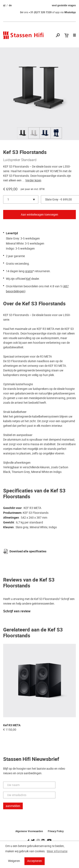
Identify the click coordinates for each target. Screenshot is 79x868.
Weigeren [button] (14, 861)
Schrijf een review (17, 611)
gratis (29, 271)
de (10, 5)
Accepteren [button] (35, 861)
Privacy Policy (56, 831)
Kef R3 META (12, 725)
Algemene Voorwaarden (29, 831)
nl (4, 5)
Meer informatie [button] (57, 851)
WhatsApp (70, 12)
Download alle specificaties (28, 551)
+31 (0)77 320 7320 (40, 12)
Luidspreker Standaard (20, 160)
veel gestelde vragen (64, 5)
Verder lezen (33, 180)
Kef (28, 279)
